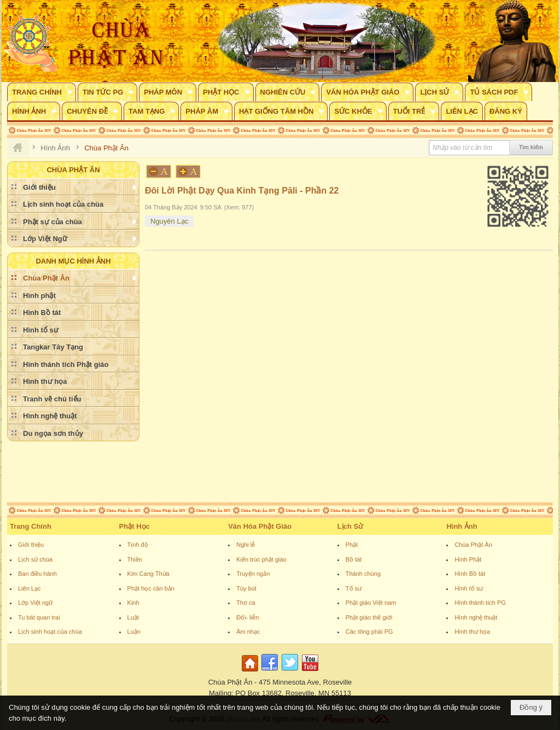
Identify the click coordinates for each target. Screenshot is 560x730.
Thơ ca (246, 603)
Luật (133, 617)
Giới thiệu (31, 545)
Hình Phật (468, 559)
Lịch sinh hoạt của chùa (50, 632)
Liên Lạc (29, 588)
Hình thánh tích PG (480, 603)
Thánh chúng (363, 574)
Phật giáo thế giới (369, 617)
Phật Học (135, 526)
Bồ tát (354, 559)
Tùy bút (246, 588)
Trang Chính (31, 526)
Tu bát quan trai (39, 617)
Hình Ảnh (462, 526)
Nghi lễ (246, 545)
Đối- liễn (247, 617)
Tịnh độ (138, 545)
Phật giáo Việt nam (371, 603)
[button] (42, 92)
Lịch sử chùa (35, 559)
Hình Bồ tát (470, 574)
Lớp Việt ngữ (35, 603)
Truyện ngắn (253, 574)
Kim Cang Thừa (148, 574)
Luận (134, 632)
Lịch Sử (350, 526)
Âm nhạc (248, 632)
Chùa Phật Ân (473, 545)
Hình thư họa (472, 632)
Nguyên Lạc (169, 221)
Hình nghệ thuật (476, 617)
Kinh (133, 603)
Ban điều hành (37, 574)
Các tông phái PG (369, 632)
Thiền (135, 559)
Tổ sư (354, 588)
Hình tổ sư (469, 588)
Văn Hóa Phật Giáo (260, 526)
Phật (352, 545)
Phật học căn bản (151, 588)
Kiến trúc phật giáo (261, 559)
